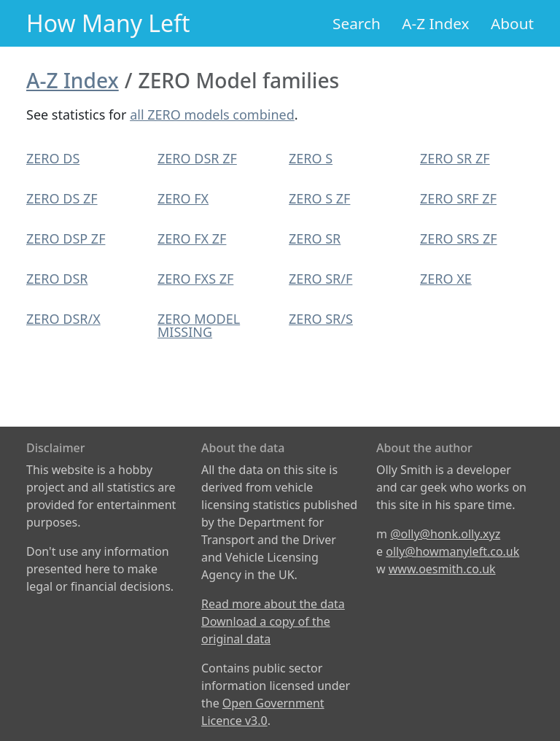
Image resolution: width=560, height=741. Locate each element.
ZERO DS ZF (62, 198)
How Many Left (108, 23)
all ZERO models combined (212, 115)
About (512, 23)
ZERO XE (446, 279)
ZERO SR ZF (455, 158)
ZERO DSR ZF (197, 158)
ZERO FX (183, 198)
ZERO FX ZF (192, 238)
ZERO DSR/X (63, 319)
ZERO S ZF (319, 198)
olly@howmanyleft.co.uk (452, 551)
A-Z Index (435, 23)
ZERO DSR (57, 279)
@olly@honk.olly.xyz (445, 534)
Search (357, 23)
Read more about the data (273, 604)
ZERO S (311, 158)
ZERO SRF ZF (458, 198)
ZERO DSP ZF (66, 238)
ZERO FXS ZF (195, 279)
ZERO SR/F (320, 279)
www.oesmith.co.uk (442, 569)
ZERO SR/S (321, 319)
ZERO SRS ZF (459, 238)
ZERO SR (315, 238)
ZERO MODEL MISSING (199, 325)
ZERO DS (53, 158)
